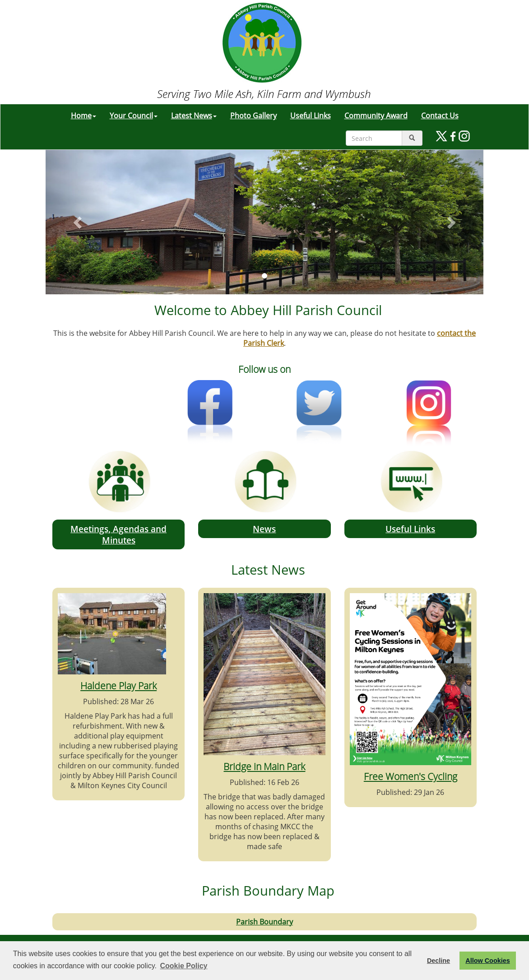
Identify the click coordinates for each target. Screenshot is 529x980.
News (264, 529)
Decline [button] (439, 961)
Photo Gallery (253, 116)
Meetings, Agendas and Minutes (118, 534)
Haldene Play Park (118, 685)
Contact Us (440, 116)
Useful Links (311, 116)
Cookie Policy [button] (184, 966)
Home (84, 116)
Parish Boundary (264, 922)
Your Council (134, 116)
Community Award (376, 116)
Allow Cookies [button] (487, 961)
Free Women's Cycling (411, 776)
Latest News (194, 116)
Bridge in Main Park (264, 766)
